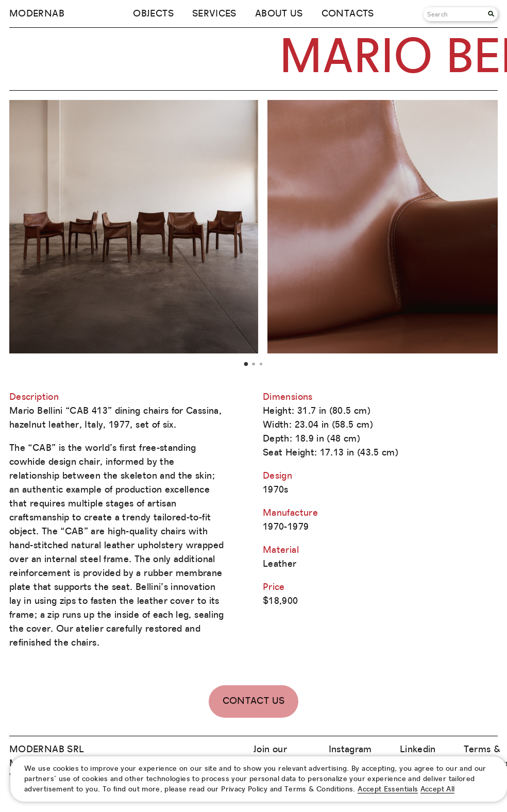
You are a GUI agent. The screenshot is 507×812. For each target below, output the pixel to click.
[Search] (456, 14)
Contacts (348, 14)
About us (279, 14)
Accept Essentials (388, 789)
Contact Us (254, 701)
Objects (153, 14)
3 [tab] (261, 364)
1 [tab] (246, 364)
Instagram (350, 750)
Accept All (438, 789)
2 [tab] (253, 364)
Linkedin (418, 750)
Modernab (37, 14)
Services (214, 14)
